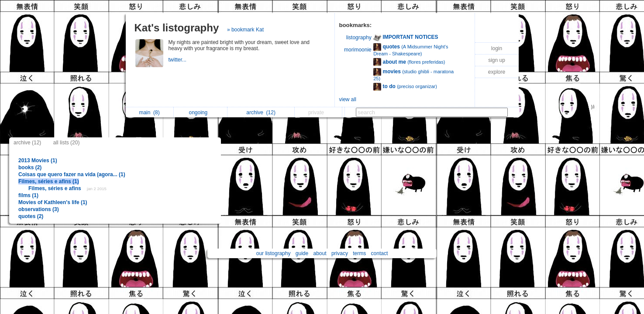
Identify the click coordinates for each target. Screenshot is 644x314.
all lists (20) (67, 143)
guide (302, 253)
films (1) (28, 195)
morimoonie (358, 50)
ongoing (200, 113)
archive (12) (27, 143)
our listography (274, 253)
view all (348, 99)
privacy (340, 253)
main (149, 113)
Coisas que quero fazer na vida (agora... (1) (72, 174)
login (497, 48)
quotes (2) (31, 216)
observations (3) (39, 209)
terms (359, 253)
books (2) (30, 167)
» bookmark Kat (245, 30)
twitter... (178, 60)
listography (359, 38)
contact (380, 253)
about (320, 253)
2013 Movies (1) (38, 160)
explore (497, 72)
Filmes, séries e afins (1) (49, 181)
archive (261, 113)
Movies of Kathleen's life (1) (53, 202)
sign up (497, 60)
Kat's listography (177, 28)
